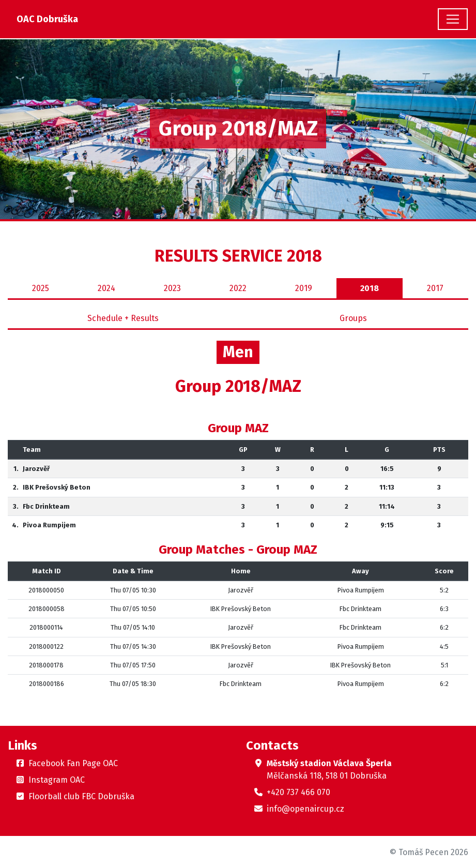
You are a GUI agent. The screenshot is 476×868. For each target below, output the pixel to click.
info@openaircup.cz (305, 809)
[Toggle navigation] (453, 19)
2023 (172, 288)
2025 (41, 288)
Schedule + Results (123, 318)
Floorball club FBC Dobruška (81, 796)
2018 (370, 288)
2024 (106, 288)
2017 (435, 288)
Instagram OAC (57, 780)
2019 (304, 288)
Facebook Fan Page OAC (73, 763)
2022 (238, 288)
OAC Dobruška (47, 19)
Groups (353, 318)
